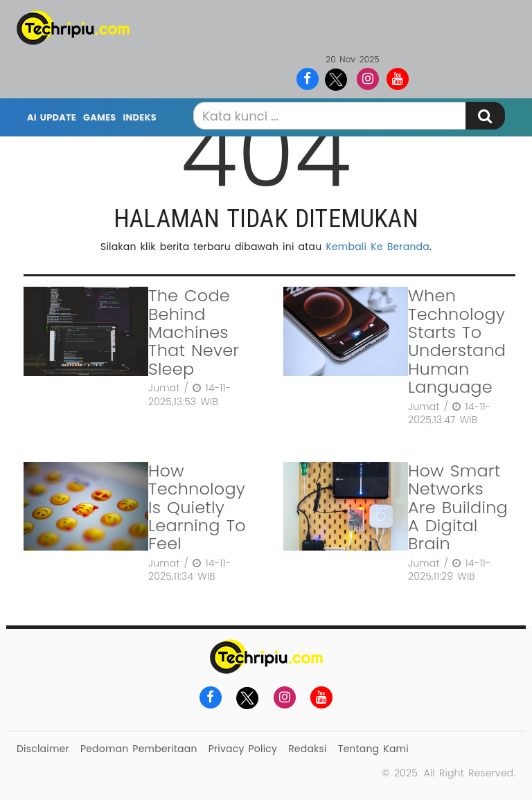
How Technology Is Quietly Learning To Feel (197, 507)
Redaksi (307, 749)
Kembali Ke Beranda (377, 247)
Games (99, 117)
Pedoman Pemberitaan (139, 749)
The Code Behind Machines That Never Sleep (194, 332)
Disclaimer (43, 749)
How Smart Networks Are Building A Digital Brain (458, 507)
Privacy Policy (243, 749)
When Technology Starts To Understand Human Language (457, 341)
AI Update (52, 117)
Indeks (140, 117)
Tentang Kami (373, 749)
